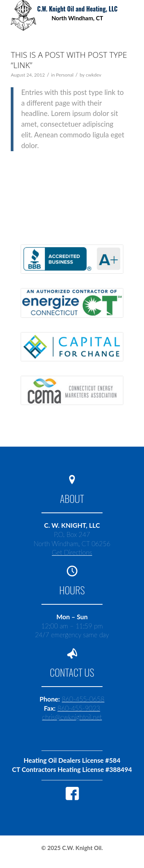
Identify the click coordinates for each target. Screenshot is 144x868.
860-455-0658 (83, 699)
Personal (65, 75)
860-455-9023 (79, 708)
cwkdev (94, 75)
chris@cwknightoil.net (72, 717)
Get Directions (72, 552)
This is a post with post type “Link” (69, 60)
